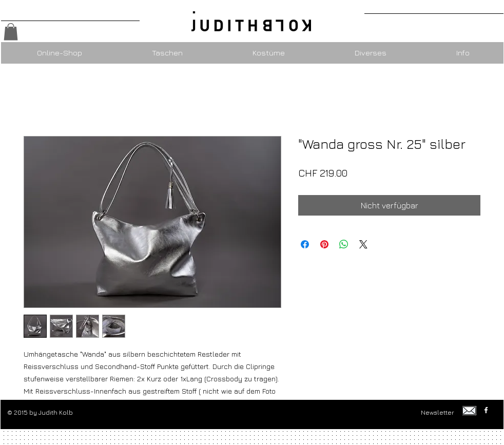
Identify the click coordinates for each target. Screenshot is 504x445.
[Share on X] (363, 244)
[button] (11, 32)
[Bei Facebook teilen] (305, 244)
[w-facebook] (486, 410)
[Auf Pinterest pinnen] (324, 244)
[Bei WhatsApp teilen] (344, 244)
